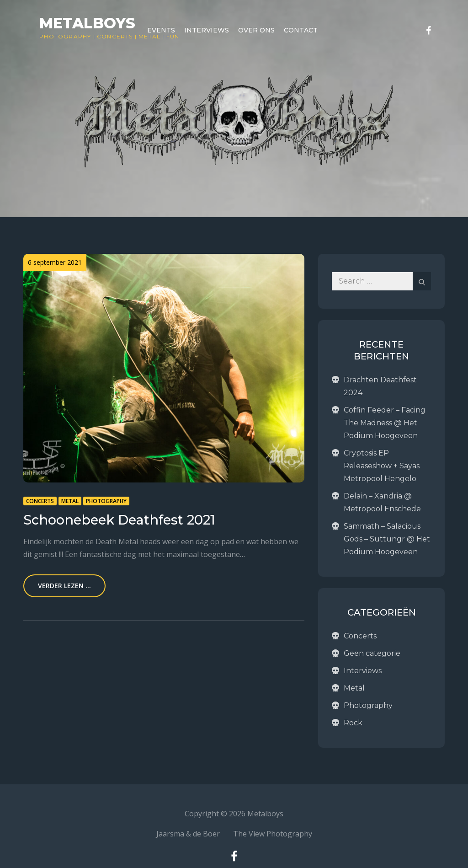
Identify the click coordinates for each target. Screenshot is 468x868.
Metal (70, 501)
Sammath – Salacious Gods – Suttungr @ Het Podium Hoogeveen (387, 539)
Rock (353, 723)
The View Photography (273, 834)
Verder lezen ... (64, 586)
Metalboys (87, 23)
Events (161, 30)
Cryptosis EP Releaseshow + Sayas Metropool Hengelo (382, 466)
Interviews (207, 30)
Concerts (115, 36)
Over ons (256, 30)
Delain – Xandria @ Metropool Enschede (382, 502)
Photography (65, 36)
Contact (301, 30)
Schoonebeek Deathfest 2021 (119, 520)
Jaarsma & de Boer (188, 834)
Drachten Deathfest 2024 (380, 386)
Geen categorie (372, 653)
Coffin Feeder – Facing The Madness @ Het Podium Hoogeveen (385, 423)
